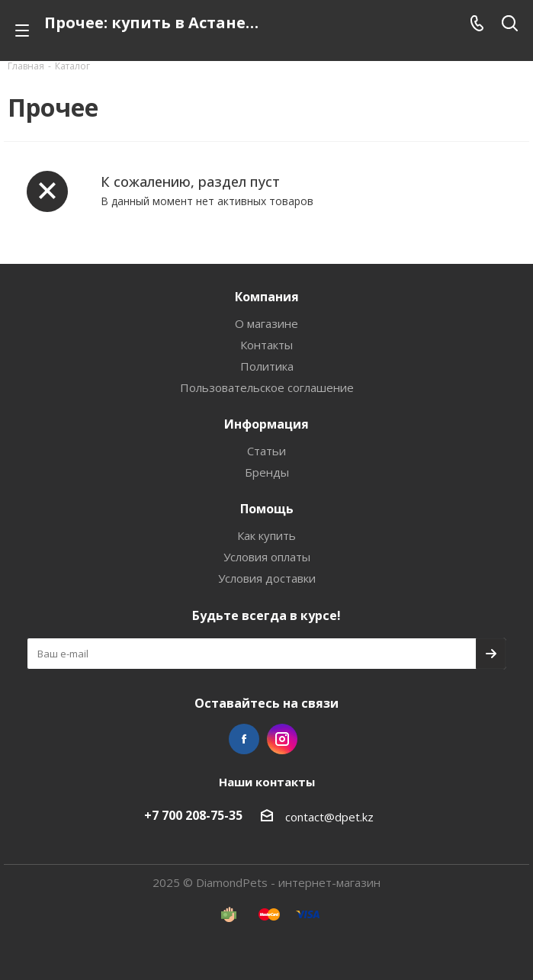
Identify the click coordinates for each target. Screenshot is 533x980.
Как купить (266, 535)
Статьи (266, 451)
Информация (266, 424)
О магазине (266, 323)
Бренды (267, 472)
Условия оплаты (267, 557)
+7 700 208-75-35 (193, 815)
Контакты (266, 345)
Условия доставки (267, 578)
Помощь (267, 509)
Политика (267, 366)
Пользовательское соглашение (267, 387)
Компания (267, 297)
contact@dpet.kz (329, 817)
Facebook (244, 739)
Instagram (282, 739)
